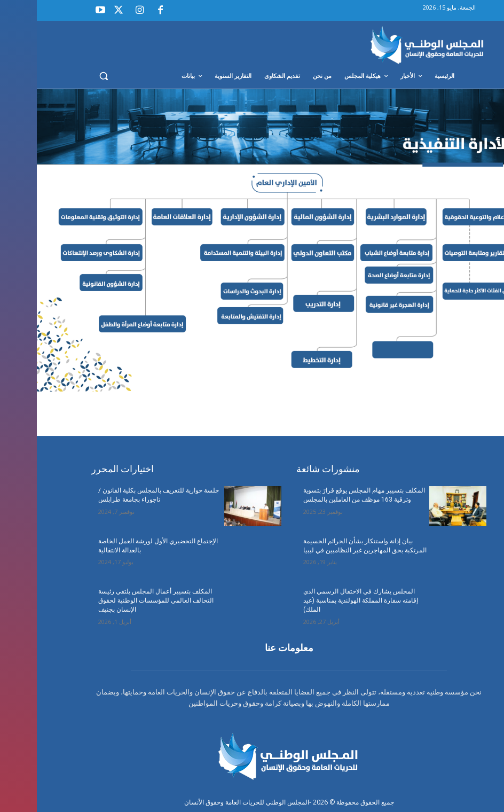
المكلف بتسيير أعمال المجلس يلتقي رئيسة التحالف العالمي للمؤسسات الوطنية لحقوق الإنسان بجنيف (119, 600)
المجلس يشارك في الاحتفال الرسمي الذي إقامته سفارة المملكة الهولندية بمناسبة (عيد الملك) (324, 600)
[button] (67, 76)
